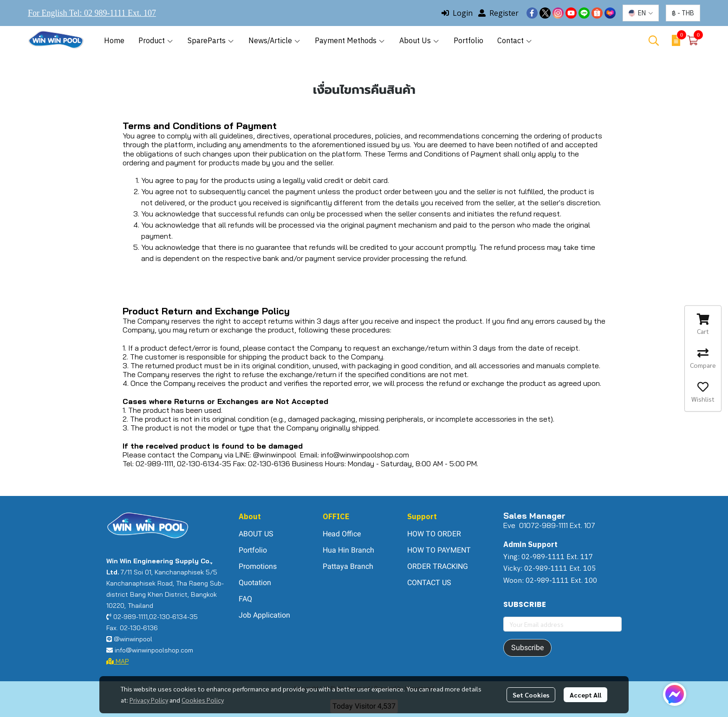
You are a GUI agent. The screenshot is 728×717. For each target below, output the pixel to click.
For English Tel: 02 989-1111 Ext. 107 (92, 13)
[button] (641, 13)
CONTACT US (429, 583)
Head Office (342, 534)
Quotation (255, 583)
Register (498, 13)
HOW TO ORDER (434, 534)
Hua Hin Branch (348, 550)
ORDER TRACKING (438, 566)
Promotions (258, 566)
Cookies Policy (203, 700)
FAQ (245, 599)
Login (457, 13)
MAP (117, 661)
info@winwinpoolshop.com (365, 455)
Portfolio (253, 550)
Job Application (264, 615)
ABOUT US (256, 534)
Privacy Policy (149, 700)
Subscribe (527, 648)
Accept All (585, 695)
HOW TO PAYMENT (439, 550)
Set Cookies (531, 695)
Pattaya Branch (348, 566)
